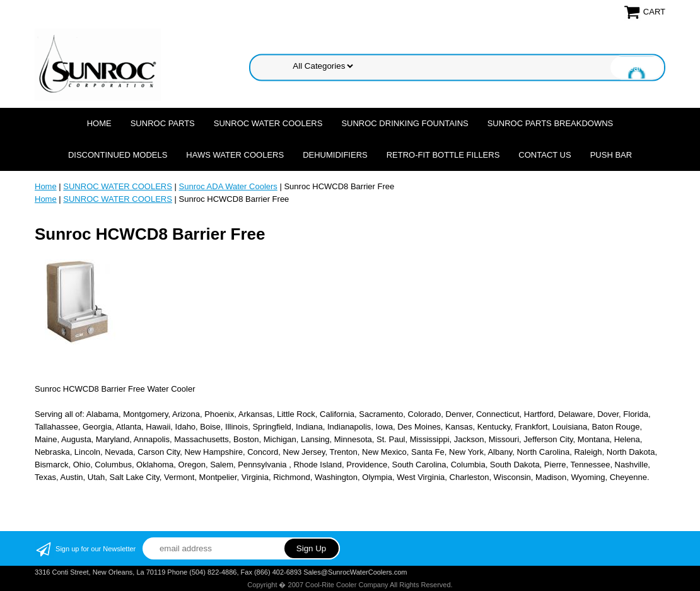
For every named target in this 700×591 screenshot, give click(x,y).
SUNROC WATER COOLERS (268, 123)
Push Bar (611, 155)
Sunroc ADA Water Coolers (228, 186)
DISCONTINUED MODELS (118, 155)
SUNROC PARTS (163, 123)
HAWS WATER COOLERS (235, 155)
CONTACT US (545, 155)
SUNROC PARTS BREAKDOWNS (551, 123)
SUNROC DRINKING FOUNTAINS (405, 123)
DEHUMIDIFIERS (335, 155)
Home (99, 123)
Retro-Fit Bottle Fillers (443, 155)
